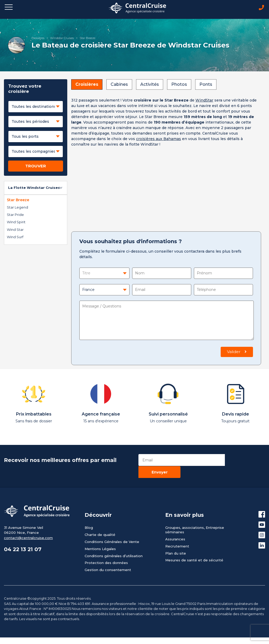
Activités (150, 85)
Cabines (119, 85)
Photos (179, 85)
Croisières (38, 38)
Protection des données (106, 551)
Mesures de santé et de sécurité (194, 548)
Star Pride (15, 215)
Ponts (206, 85)
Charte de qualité (100, 523)
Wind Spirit (16, 222)
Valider (237, 352)
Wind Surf (15, 237)
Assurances (175, 527)
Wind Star (15, 230)
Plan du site (176, 541)
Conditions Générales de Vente (112, 530)
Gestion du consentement (108, 558)
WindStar (204, 100)
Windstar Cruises (62, 38)
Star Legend (17, 207)
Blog (89, 516)
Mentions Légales (100, 537)
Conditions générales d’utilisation (114, 544)
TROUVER (36, 166)
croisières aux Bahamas (159, 139)
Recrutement (177, 534)
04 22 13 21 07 (23, 538)
